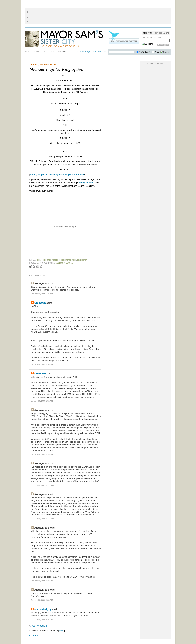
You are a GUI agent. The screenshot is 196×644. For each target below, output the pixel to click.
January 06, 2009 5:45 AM (42, 294)
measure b (56, 260)
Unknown (40, 303)
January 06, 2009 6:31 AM (42, 401)
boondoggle (41, 260)
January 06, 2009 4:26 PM (42, 620)
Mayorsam (145, 52)
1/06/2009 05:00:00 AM (64, 263)
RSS (157, 33)
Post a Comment (39, 626)
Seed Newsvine (34, 266)
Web (157, 52)
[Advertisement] (98, 16)
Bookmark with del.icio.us (31, 266)
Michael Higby (43, 609)
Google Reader (164, 33)
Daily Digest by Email (152, 38)
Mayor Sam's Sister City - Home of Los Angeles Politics (67, 39)
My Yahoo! (167, 33)
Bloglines (160, 33)
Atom (62, 631)
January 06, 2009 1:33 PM (42, 600)
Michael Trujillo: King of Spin (57, 69)
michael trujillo (71, 260)
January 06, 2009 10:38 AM (42, 519)
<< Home (34, 635)
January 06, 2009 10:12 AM (42, 485)
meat (63, 260)
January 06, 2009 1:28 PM (42, 581)
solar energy (82, 260)
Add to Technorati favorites (41, 266)
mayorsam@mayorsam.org (91, 52)
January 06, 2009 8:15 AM (42, 454)
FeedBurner (163, 44)
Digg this (37, 266)
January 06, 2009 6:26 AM (42, 364)
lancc (49, 260)
